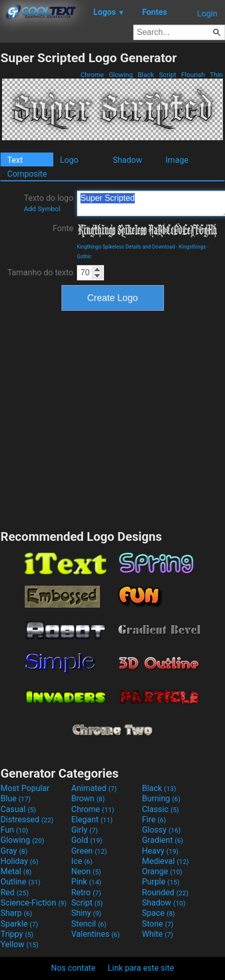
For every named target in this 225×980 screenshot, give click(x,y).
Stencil (89, 924)
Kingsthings (192, 247)
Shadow (127, 160)
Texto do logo (48, 203)
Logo (69, 160)
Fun (14, 830)
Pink (86, 882)
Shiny (86, 913)
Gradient (162, 840)
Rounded (165, 892)
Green (89, 851)
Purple (161, 882)
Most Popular (25, 788)
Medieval (166, 861)
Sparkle (19, 924)
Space (158, 913)
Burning (161, 798)
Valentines (96, 934)
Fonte (63, 228)
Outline (21, 882)
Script (168, 75)
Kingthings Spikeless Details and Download (126, 247)
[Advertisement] (100, 419)
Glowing (121, 75)
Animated (94, 788)
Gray (14, 851)
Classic (160, 809)
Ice (82, 861)
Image (177, 160)
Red (15, 892)
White (158, 934)
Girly (85, 830)
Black (146, 75)
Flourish (193, 75)
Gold (87, 840)
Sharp (16, 913)
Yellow (19, 944)
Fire (154, 819)
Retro (86, 892)
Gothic (84, 257)
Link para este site (141, 968)
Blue (16, 798)
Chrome (92, 75)
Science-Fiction (34, 903)
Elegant (92, 819)
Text (15, 160)
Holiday (19, 861)
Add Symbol (42, 209)
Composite (27, 174)
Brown (88, 798)
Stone (158, 924)
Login (207, 14)
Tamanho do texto (40, 272)
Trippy (17, 934)
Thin (216, 75)
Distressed (27, 819)
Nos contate (74, 968)
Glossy (161, 830)
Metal (16, 871)
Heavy (160, 851)
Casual (18, 809)
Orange (162, 871)
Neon (86, 871)
